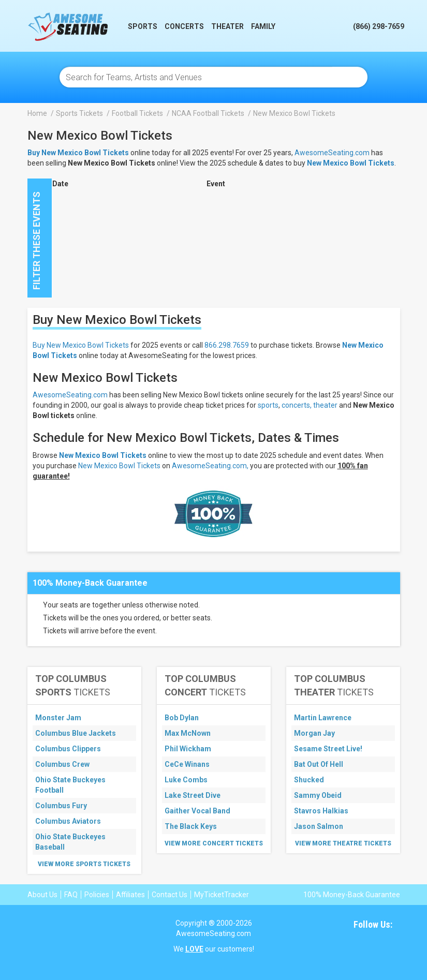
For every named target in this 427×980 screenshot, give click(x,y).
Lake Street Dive (193, 795)
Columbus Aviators (68, 821)
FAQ (71, 895)
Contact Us (170, 895)
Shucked (309, 780)
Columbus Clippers (68, 749)
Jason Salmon (319, 826)
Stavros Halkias (321, 811)
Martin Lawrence (323, 718)
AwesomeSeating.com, (210, 466)
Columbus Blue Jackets (76, 733)
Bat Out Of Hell (319, 764)
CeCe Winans (187, 764)
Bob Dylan (182, 718)
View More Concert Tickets (214, 843)
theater (325, 405)
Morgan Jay (314, 733)
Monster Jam (58, 718)
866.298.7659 (227, 345)
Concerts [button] (184, 26)
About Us (42, 895)
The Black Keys (191, 826)
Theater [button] (227, 26)
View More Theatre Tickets (343, 843)
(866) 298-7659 (379, 26)
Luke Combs (186, 780)
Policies (97, 895)
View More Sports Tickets (84, 864)
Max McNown (188, 733)
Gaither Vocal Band (197, 811)
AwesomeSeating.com (332, 153)
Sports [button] (143, 26)
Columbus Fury (61, 806)
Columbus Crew (62, 764)
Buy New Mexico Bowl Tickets (81, 345)
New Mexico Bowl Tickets (351, 163)
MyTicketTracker (222, 895)
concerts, (297, 405)
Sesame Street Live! (328, 749)
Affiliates (130, 895)
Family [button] (263, 26)
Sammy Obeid (318, 795)
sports (268, 405)
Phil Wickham (188, 749)
